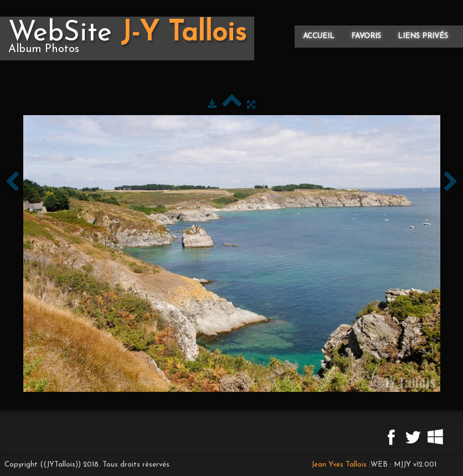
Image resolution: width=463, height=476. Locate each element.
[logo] (127, 38)
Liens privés (423, 36)
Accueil (319, 36)
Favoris (366, 36)
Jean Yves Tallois (339, 465)
